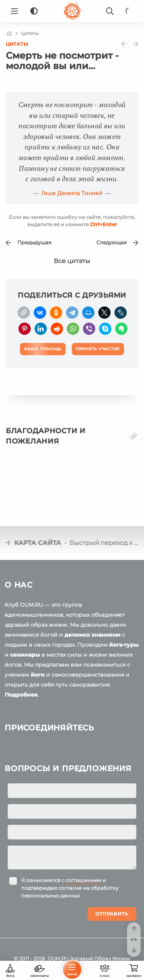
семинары (25, 655)
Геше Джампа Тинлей (72, 193)
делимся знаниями (93, 635)
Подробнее (21, 695)
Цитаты (17, 44)
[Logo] (72, 11)
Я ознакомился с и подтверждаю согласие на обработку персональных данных (70, 888)
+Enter (103, 224)
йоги (38, 675)
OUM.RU (58, 958)
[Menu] (15, 11)
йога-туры (124, 645)
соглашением (84, 880)
